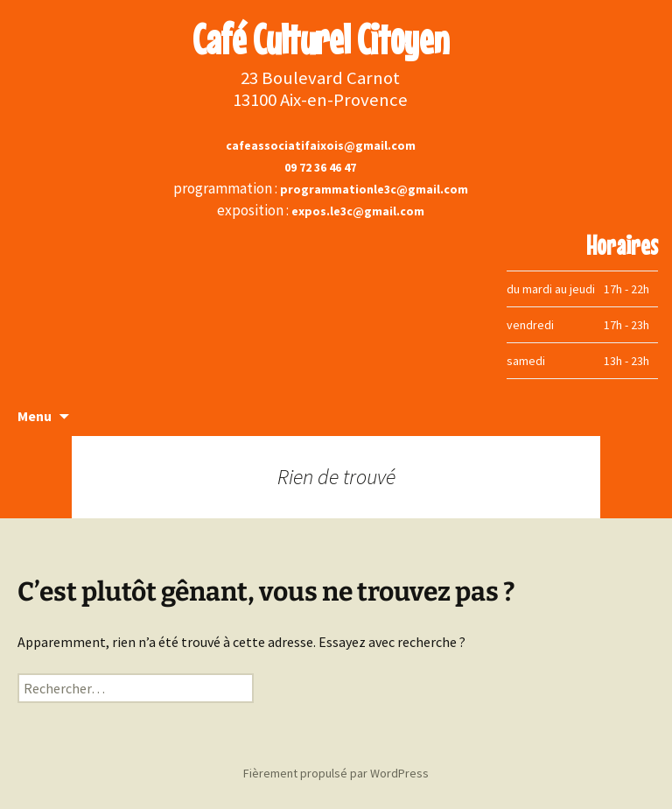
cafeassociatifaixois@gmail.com (321, 145)
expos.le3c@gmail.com (358, 211)
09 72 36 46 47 (320, 167)
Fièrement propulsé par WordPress (336, 773)
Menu (35, 416)
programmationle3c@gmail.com (374, 189)
